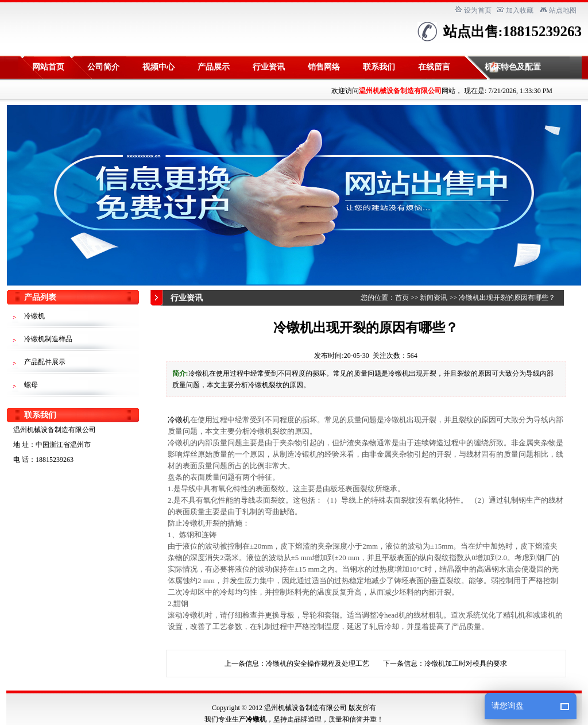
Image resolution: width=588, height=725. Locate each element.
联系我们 (379, 67)
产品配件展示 (45, 362)
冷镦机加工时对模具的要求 (466, 664)
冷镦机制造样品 (48, 339)
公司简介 (103, 67)
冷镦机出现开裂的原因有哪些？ (507, 298)
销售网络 (324, 67)
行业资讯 (269, 67)
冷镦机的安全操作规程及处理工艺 (318, 664)
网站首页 (48, 67)
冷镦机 (179, 420)
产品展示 (214, 67)
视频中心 (158, 67)
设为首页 (478, 10)
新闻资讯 (434, 298)
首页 (402, 298)
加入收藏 (520, 10)
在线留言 (434, 67)
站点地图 (563, 10)
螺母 (31, 385)
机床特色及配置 (513, 67)
